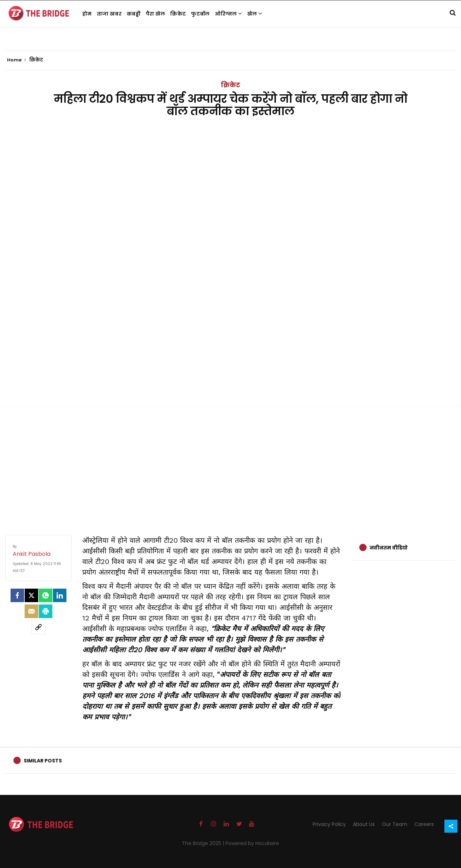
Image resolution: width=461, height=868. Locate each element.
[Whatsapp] (46, 595)
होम (87, 14)
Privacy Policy (329, 824)
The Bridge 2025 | (204, 843)
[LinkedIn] (60, 595)
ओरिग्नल (228, 14)
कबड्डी (134, 14)
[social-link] (39, 627)
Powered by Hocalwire (252, 843)
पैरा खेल (156, 14)
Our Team (395, 824)
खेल (255, 14)
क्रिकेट (178, 14)
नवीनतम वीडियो (389, 548)
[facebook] (17, 595)
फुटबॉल (200, 14)
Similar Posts (43, 761)
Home (17, 60)
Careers (424, 824)
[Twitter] (31, 595)
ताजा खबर (109, 14)
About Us (364, 824)
